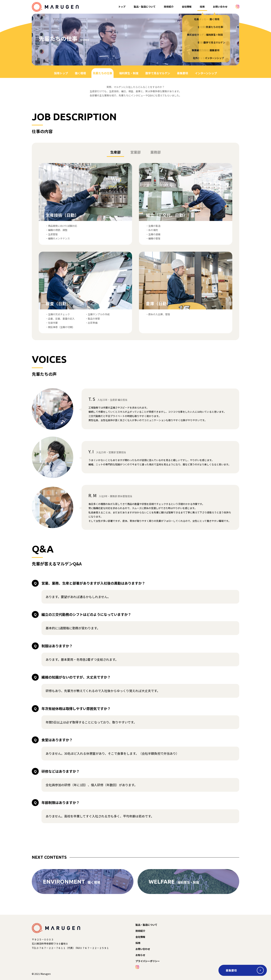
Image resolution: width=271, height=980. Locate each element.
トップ (122, 7)
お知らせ (140, 955)
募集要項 (183, 73)
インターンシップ (206, 73)
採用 (202, 7)
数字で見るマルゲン (158, 73)
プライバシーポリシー (148, 961)
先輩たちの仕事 (102, 73)
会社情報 (187, 7)
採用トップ (61, 73)
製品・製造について (145, 7)
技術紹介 (169, 7)
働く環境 (80, 73)
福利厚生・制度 (129, 73)
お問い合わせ (220, 7)
